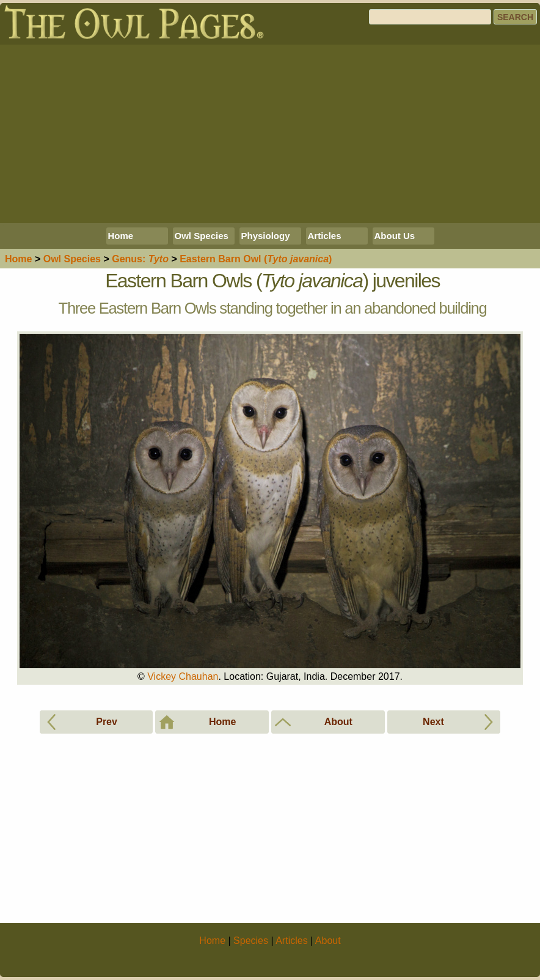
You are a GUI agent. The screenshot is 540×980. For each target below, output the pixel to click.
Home (121, 236)
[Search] (430, 17)
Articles (325, 236)
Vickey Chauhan (183, 676)
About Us (395, 236)
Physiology (266, 236)
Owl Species (202, 236)
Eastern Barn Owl (256, 259)
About (328, 941)
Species (72, 259)
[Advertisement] (270, 134)
